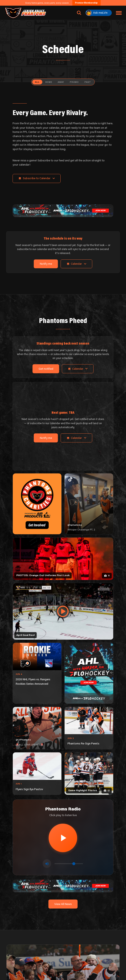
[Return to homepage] (25, 13)
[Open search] (79, 13)
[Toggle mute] (47, 864)
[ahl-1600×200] (63, 210)
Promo (74, 82)
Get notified (46, 369)
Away (61, 82)
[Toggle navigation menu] (119, 13)
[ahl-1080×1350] (89, 673)
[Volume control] (69, 864)
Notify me (46, 264)
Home (49, 82)
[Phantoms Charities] (37, 504)
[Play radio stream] (63, 838)
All (37, 82)
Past (88, 82)
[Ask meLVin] (99, 13)
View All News (63, 904)
